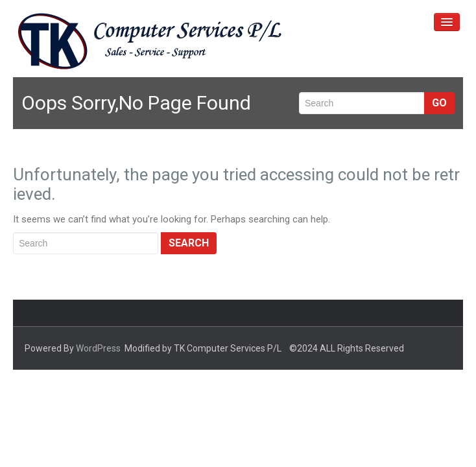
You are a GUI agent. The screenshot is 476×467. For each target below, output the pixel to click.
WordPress (98, 348)
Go (439, 103)
